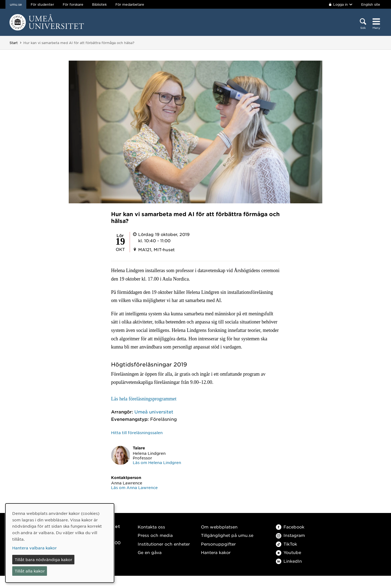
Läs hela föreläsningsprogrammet (144, 399)
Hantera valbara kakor (34, 548)
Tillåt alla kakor (30, 571)
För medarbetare (130, 4)
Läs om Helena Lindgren (157, 462)
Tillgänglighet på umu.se (227, 535)
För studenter (42, 4)
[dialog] (60, 543)
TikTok (286, 544)
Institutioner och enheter (164, 544)
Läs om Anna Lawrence (134, 487)
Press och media (155, 535)
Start (14, 43)
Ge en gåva (150, 552)
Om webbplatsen (219, 527)
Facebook (290, 527)
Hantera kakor (216, 552)
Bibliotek (99, 4)
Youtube (288, 552)
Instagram (290, 535)
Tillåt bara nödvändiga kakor (43, 559)
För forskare (73, 4)
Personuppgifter (218, 544)
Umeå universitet (154, 412)
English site (371, 4)
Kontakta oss (151, 527)
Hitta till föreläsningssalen (137, 433)
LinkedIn (289, 561)
